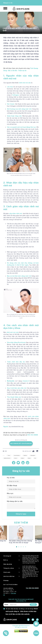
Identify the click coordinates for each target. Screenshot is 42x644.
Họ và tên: (11, 478)
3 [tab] (21, 548)
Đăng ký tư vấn (8, 3)
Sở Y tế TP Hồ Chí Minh (10, 585)
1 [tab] (17, 548)
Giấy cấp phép (8, 564)
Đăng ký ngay (21, 514)
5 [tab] (26, 548)
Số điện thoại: (12, 485)
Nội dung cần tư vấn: (15, 501)
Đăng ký (33, 605)
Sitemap (6, 580)
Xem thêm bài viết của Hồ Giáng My (21, 443)
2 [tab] (19, 548)
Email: (6, 605)
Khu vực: (10, 493)
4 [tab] (23, 548)
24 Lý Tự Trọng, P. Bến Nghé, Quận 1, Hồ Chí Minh (10, 592)
